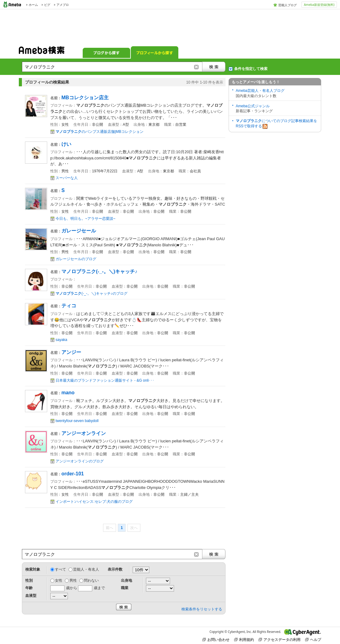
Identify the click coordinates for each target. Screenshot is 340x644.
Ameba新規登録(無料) (319, 5)
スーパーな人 (67, 178)
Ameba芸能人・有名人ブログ (260, 91)
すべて (60, 569)
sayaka (61, 340)
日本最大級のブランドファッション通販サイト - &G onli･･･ (105, 380)
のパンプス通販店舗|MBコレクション (100, 132)
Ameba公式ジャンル (253, 106)
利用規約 (244, 640)
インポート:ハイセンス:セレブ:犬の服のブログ (94, 502)
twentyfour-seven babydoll (77, 421)
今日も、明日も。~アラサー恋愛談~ (85, 219)
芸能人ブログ (288, 5)
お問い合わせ (216, 640)
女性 (59, 580)
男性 (73, 580)
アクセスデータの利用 (280, 640)
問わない (91, 580)
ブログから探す (106, 52)
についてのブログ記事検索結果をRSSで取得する (276, 124)
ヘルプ (313, 640)
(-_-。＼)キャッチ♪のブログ (91, 293)
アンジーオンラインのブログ (80, 461)
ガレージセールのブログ (76, 259)
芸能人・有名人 (86, 569)
